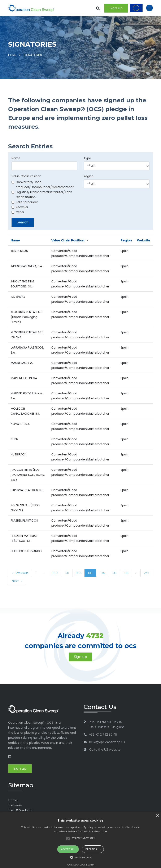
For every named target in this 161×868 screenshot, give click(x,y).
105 (114, 573)
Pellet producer (25, 202)
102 (79, 573)
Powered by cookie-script (80, 865)
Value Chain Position (26, 176)
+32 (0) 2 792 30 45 (103, 735)
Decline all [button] (93, 849)
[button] (80, 858)
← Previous (20, 573)
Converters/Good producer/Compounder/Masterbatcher (43, 185)
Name (16, 158)
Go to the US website (105, 750)
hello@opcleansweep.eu (107, 742)
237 (147, 573)
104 (102, 573)
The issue (15, 805)
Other (18, 212)
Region (89, 176)
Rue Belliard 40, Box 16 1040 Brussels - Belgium (106, 724)
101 (67, 573)
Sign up (116, 8)
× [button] (157, 816)
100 (55, 573)
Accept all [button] (68, 849)
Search (23, 222)
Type (87, 158)
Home (12, 55)
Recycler (20, 207)
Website (144, 240)
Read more (101, 831)
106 (126, 573)
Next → (17, 581)
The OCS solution (21, 810)
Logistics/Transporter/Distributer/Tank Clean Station (42, 195)
